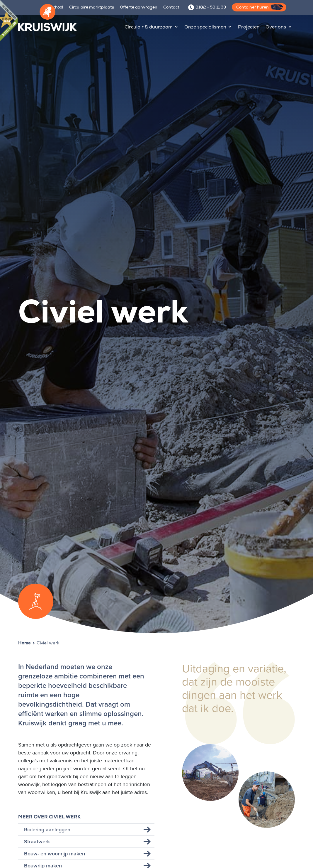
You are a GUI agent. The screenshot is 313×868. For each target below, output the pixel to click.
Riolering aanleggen (47, 830)
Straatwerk (37, 842)
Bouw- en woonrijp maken (55, 854)
